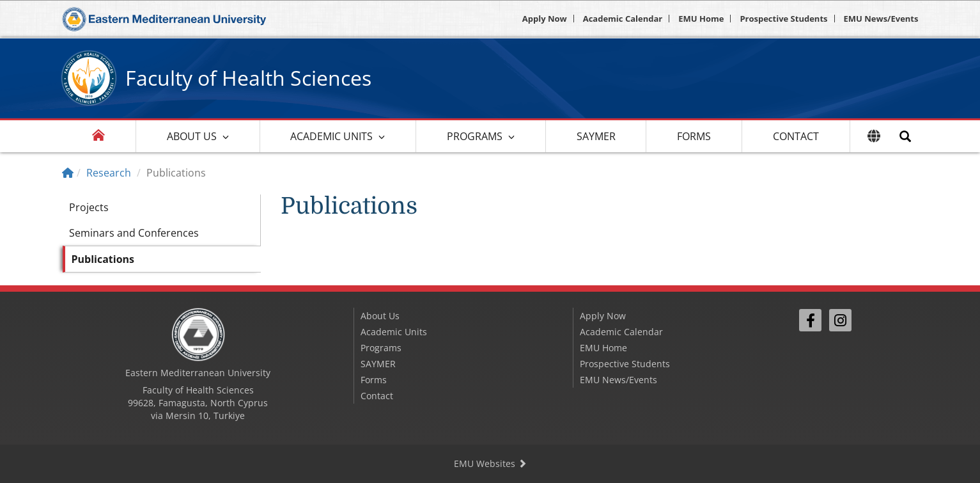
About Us (192, 136)
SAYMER (596, 136)
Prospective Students (783, 19)
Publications (103, 259)
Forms (694, 136)
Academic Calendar (623, 19)
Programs (475, 136)
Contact (796, 136)
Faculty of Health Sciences (248, 78)
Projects (89, 207)
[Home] (68, 173)
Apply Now (545, 19)
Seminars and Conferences (134, 233)
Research (109, 173)
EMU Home (701, 19)
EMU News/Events (881, 19)
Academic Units (331, 136)
